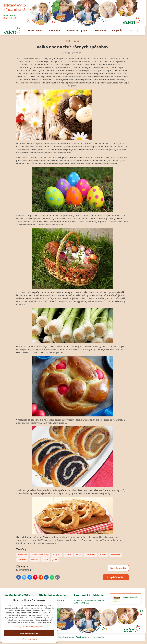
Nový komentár (118, 568)
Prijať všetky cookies (29, 633)
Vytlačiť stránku (116, 577)
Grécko (103, 555)
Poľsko (68, 555)
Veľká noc (22, 555)
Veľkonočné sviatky (40, 555)
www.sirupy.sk (130, 597)
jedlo (55, 559)
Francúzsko (90, 555)
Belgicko (57, 555)
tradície (35, 559)
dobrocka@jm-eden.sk (95, 600)
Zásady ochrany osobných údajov (90, 637)
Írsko (78, 555)
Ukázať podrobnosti (29, 639)
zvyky (45, 559)
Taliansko (22, 559)
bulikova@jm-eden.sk (58, 600)
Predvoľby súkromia (66, 637)
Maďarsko (116, 555)
